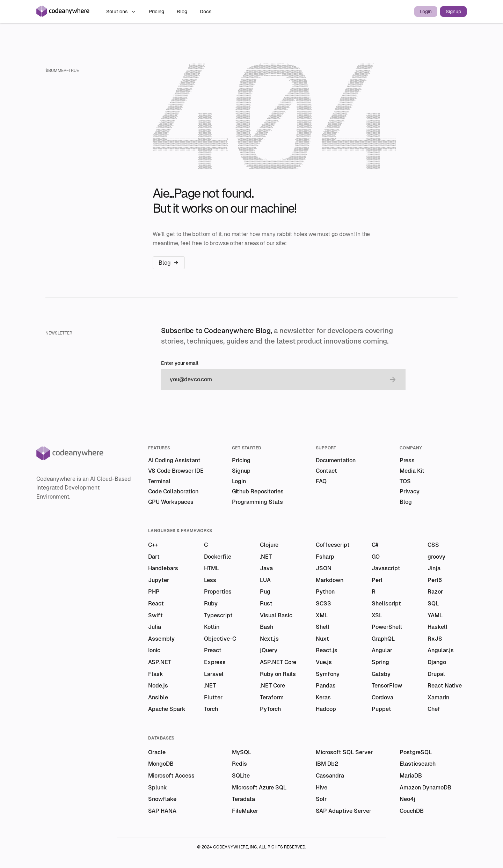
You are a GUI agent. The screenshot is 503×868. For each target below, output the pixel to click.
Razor (435, 592)
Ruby (211, 604)
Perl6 (435, 580)
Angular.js (441, 650)
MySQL (242, 752)
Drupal (436, 674)
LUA (265, 580)
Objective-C (220, 639)
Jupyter (159, 580)
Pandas (326, 686)
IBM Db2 (327, 764)
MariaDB (411, 776)
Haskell (438, 627)
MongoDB (161, 764)
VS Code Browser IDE (176, 471)
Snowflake (162, 799)
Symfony (328, 674)
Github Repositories (258, 491)
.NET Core (272, 686)
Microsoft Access (171, 776)
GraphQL (383, 639)
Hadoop (326, 709)
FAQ (321, 481)
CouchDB (412, 811)
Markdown (330, 580)
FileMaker (245, 811)
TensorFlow (387, 686)
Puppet (381, 709)
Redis (239, 764)
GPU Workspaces (171, 502)
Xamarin (438, 697)
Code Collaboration (173, 491)
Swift (155, 615)
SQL (433, 604)
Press (407, 460)
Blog (183, 12)
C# (375, 545)
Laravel (214, 674)
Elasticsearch (418, 764)
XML (322, 615)
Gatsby (381, 674)
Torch (211, 709)
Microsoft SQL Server (344, 752)
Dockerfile (218, 557)
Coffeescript (333, 545)
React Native (445, 686)
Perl (377, 580)
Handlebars (163, 568)
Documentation (336, 460)
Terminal (159, 481)
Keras (323, 697)
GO (376, 557)
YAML (435, 615)
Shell (323, 627)
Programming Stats (257, 502)
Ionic (154, 650)
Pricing (157, 12)
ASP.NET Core (278, 662)
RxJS (435, 639)
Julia (155, 627)
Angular (382, 650)
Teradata (243, 799)
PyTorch (270, 709)
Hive (322, 788)
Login (426, 12)
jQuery (269, 650)
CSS (433, 545)
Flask (156, 674)
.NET (266, 557)
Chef (434, 709)
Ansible (158, 697)
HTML (212, 568)
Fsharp (325, 557)
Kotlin (212, 627)
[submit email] (393, 380)
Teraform (272, 697)
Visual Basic (276, 615)
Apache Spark (167, 709)
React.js (327, 650)
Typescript (218, 615)
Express (215, 662)
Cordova (382, 697)
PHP (154, 592)
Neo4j (407, 799)
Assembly (161, 639)
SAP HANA (162, 811)
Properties (218, 592)
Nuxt (322, 639)
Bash (267, 627)
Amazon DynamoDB (425, 788)
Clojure (269, 545)
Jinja (434, 568)
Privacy (410, 491)
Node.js (158, 686)
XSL (377, 615)
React (156, 604)
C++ (153, 545)
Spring (380, 662)
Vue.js (324, 662)
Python (325, 592)
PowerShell (387, 627)
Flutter (213, 697)
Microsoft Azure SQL (259, 788)
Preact (213, 650)
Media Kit (412, 471)
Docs (206, 12)
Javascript (386, 568)
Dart (154, 557)
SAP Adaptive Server (344, 811)
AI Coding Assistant (174, 460)
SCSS (323, 604)
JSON (324, 568)
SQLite (241, 776)
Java (266, 568)
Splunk (158, 788)
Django (437, 662)
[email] (276, 380)
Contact (326, 471)
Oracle (157, 752)
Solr (321, 799)
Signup (453, 12)
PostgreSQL (416, 752)
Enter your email (180, 363)
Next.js (269, 639)
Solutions (121, 12)
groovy (436, 557)
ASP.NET (160, 662)
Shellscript (386, 604)
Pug (265, 592)
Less (210, 580)
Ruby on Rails (278, 674)
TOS (405, 481)
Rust (266, 604)
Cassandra (330, 776)
